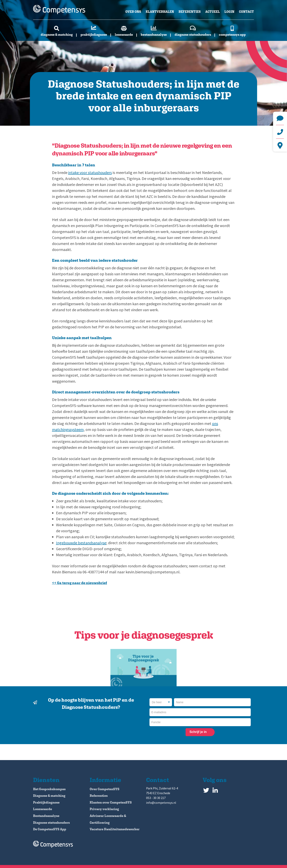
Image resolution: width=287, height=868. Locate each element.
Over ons (133, 12)
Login (229, 12)
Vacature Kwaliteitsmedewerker (115, 829)
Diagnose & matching (57, 35)
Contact (246, 12)
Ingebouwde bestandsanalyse (81, 543)
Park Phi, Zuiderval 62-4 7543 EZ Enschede (280, 145)
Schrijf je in (198, 732)
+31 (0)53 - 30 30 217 (280, 132)
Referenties (190, 12)
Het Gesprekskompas (49, 789)
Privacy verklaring (104, 809)
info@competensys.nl (280, 118)
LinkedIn (215, 789)
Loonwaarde (124, 35)
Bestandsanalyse (154, 35)
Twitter (206, 789)
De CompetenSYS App (50, 829)
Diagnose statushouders (193, 35)
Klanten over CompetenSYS (111, 802)
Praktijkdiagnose (94, 35)
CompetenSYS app (232, 35)
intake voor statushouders (90, 172)
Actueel (213, 12)
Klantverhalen (160, 12)
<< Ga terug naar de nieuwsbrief (80, 583)
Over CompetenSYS (105, 789)
